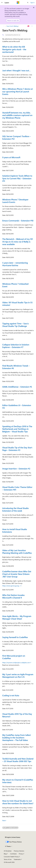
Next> (4, 820)
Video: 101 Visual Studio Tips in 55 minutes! (17, 304)
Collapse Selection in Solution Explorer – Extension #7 (16, 346)
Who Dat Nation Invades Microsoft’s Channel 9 (13, 596)
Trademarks (17, 859)
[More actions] (32, 26)
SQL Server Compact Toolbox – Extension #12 (17, 137)
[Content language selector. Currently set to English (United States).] (13, 837)
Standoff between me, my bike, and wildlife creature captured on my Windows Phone (17, 115)
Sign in (32, 3)
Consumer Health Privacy (11, 857)
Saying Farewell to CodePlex (15, 637)
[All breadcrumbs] (4, 26)
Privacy (21, 854)
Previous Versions (19, 851)
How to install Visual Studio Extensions (15, 530)
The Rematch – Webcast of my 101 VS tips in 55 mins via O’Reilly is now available (18, 242)
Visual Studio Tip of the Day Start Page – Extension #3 (17, 449)
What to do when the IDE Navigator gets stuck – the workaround (14, 49)
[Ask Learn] (28, 26)
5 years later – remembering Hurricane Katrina (15, 264)
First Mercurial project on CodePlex (14, 657)
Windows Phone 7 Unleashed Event (15, 285)
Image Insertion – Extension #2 (16, 469)
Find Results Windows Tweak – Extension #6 (16, 367)
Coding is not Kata (11, 695)
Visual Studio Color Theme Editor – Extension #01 (17, 488)
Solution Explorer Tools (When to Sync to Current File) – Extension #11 (17, 178)
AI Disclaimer (8, 851)
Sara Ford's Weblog (12, 26)
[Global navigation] (2, 3)
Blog (5, 854)
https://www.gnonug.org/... (11, 586)
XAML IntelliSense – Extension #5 (17, 387)
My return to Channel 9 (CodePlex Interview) (18, 781)
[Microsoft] (18, 3)
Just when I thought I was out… (16, 70)
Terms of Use (8, 859)
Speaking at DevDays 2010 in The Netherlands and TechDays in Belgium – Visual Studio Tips (17, 429)
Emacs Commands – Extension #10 (18, 221)
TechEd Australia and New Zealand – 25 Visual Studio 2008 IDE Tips (18, 760)
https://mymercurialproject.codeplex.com (16, 662)
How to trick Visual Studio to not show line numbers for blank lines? (18, 802)
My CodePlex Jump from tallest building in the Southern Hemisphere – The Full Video (17, 738)
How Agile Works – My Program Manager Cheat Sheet (17, 617)
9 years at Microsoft (11, 157)
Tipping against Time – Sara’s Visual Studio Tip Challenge (16, 325)
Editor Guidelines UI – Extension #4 (17, 406)
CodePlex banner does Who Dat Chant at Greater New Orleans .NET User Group (17, 574)
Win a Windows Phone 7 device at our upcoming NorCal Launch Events (18, 91)
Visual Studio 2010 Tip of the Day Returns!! (17, 715)
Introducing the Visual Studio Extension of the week (16, 509)
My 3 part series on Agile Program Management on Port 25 (18, 676)
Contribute (13, 854)
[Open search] (28, 3)
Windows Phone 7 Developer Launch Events (15, 201)
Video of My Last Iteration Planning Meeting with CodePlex (17, 552)
